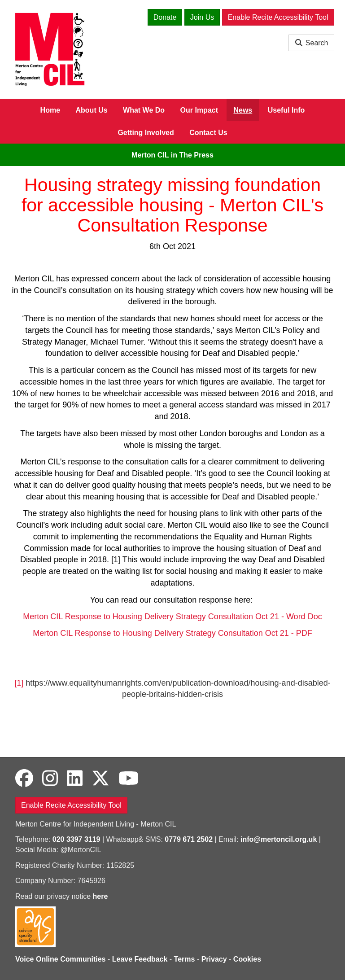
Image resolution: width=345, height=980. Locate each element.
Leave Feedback (140, 959)
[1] (19, 683)
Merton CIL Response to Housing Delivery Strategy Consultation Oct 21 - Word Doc (172, 617)
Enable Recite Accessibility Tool (278, 17)
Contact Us (208, 133)
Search (311, 43)
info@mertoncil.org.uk (279, 839)
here (100, 896)
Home (50, 110)
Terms (185, 959)
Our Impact (199, 110)
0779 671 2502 (189, 839)
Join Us (202, 17)
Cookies (247, 959)
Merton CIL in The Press (172, 155)
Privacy (214, 959)
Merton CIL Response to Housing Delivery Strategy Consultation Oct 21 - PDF (172, 633)
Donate (165, 17)
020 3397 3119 (76, 839)
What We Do (144, 110)
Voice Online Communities (61, 959)
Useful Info (286, 110)
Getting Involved (146, 133)
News (243, 110)
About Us (92, 110)
